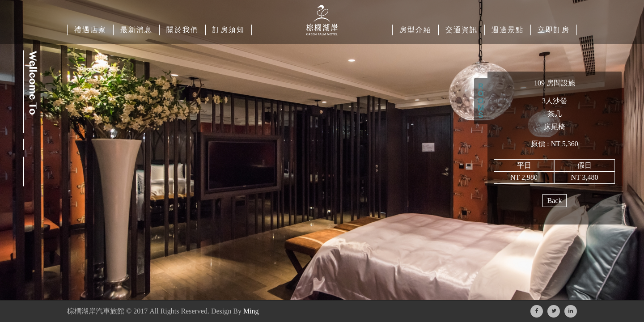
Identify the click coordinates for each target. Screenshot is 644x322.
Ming (251, 311)
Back (555, 201)
